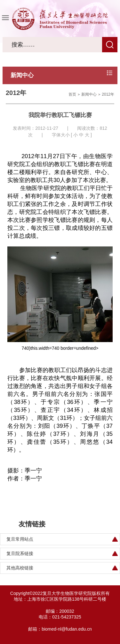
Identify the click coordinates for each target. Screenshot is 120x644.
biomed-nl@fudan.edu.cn (67, 629)
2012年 (108, 94)
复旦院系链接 (20, 553)
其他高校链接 (20, 568)
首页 (72, 94)
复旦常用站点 (20, 539)
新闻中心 (89, 94)
